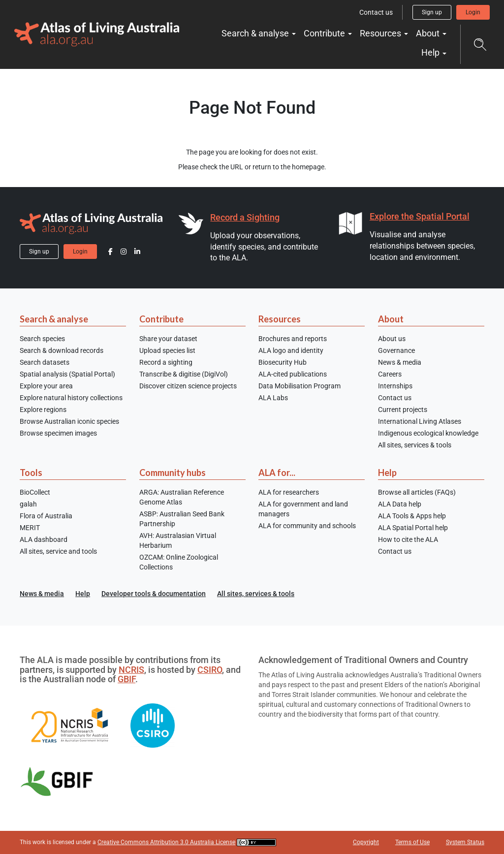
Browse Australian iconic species (69, 421)
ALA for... (277, 473)
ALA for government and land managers (303, 509)
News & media (400, 362)
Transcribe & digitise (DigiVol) (184, 374)
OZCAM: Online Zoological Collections (179, 562)
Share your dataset (168, 339)
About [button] (429, 33)
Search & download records (62, 350)
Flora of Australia (46, 516)
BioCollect (35, 492)
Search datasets (45, 362)
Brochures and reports (293, 339)
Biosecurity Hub (283, 362)
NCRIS (131, 670)
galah (28, 504)
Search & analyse (54, 319)
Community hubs (173, 473)
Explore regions (43, 410)
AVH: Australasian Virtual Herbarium (178, 540)
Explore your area (46, 386)
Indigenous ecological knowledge (428, 433)
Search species (42, 339)
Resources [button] (381, 33)
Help (387, 473)
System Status (465, 842)
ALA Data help (400, 504)
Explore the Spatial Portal (420, 216)
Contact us (376, 12)
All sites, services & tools (415, 445)
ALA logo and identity (291, 350)
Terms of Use (412, 842)
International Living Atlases (420, 421)
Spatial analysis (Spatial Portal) (67, 374)
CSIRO (210, 670)
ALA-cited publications (293, 374)
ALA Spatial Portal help (413, 528)
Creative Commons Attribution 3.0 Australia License (166, 842)
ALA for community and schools (307, 526)
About (391, 319)
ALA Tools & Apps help (412, 516)
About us (392, 339)
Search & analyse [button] (256, 33)
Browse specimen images (58, 433)
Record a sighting (166, 362)
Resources (280, 319)
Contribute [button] (325, 33)
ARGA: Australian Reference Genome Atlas (182, 497)
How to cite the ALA (408, 539)
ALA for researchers (289, 492)
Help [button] (431, 52)
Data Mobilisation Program (299, 386)
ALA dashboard (44, 539)
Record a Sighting (245, 217)
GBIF (126, 679)
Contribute (161, 319)
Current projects (403, 410)
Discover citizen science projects (188, 386)
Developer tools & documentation (154, 594)
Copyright (366, 842)
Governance (396, 350)
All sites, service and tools (58, 551)
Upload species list (167, 350)
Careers (390, 374)
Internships (395, 386)
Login (473, 12)
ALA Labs (273, 398)
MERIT (30, 528)
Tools (31, 473)
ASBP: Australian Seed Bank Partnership (182, 519)
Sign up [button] (432, 12)
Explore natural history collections (71, 398)
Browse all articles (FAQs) (417, 492)
